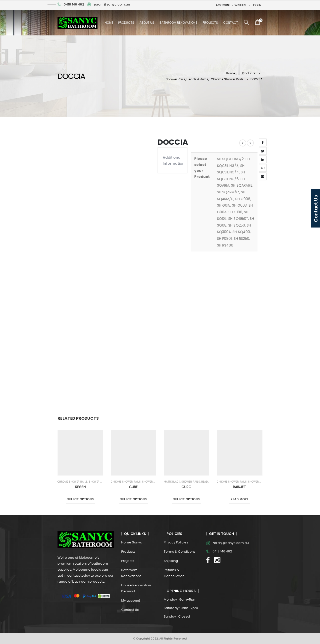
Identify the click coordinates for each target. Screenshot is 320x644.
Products (126, 23)
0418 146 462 (74, 4)
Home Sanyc (132, 542)
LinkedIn (263, 159)
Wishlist (241, 5)
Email (263, 176)
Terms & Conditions (180, 552)
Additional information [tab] (172, 160)
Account (223, 5)
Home (109, 23)
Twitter (263, 151)
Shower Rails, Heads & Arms (201, 482)
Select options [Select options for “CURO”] (186, 499)
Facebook (263, 142)
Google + (263, 168)
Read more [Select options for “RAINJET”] (239, 499)
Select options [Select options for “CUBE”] (133, 499)
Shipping (171, 561)
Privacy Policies (176, 542)
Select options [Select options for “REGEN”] (80, 499)
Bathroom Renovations (178, 23)
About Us (147, 23)
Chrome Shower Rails (72, 482)
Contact (231, 23)
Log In (256, 5)
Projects (210, 23)
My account (131, 600)
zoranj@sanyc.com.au (112, 4)
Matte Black (172, 482)
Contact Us (130, 610)
